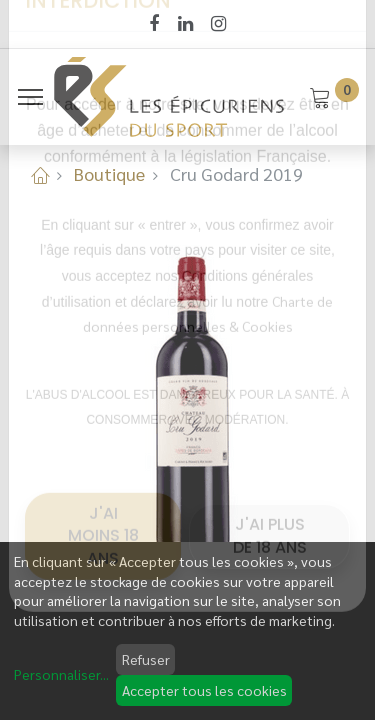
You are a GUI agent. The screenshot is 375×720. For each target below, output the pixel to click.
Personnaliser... (61, 674)
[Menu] (30, 97)
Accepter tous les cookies (204, 690)
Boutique (109, 173)
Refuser (146, 659)
